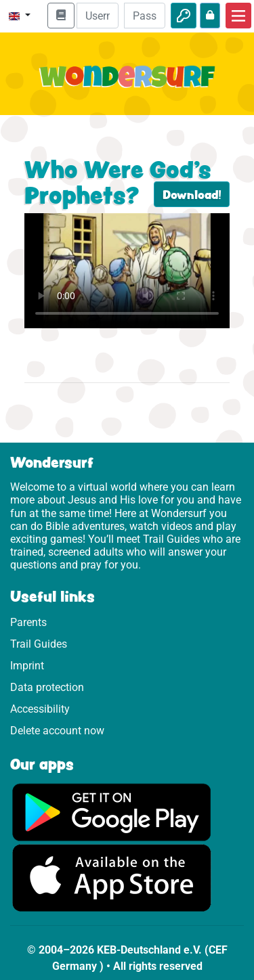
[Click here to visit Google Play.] (112, 812)
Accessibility (40, 709)
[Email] (97, 16)
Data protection (47, 687)
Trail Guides (39, 644)
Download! (192, 194)
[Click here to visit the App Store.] (112, 877)
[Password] (145, 16)
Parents (28, 622)
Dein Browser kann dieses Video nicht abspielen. (127, 271)
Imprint (27, 666)
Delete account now (57, 731)
